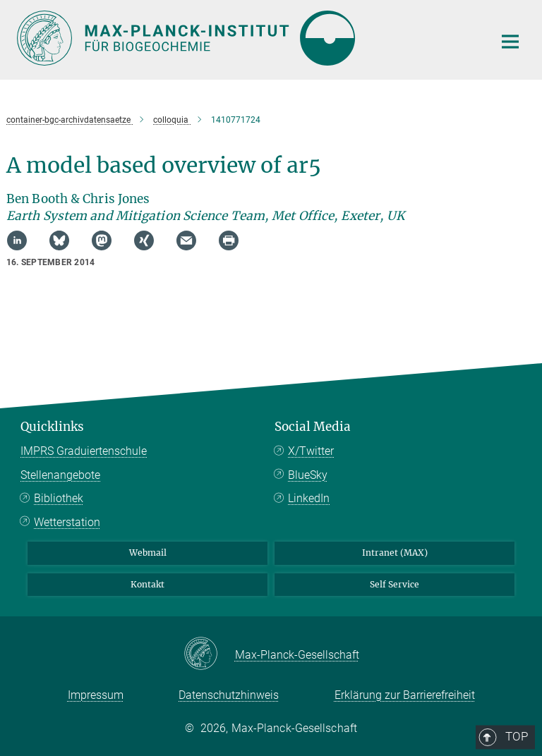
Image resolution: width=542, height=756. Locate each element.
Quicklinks (52, 427)
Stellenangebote (60, 475)
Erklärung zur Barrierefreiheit (405, 695)
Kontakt (147, 584)
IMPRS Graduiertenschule (84, 451)
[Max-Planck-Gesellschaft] (209, 654)
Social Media (313, 427)
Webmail (148, 553)
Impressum (96, 695)
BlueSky (308, 475)
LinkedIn (309, 498)
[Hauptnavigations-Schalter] (510, 42)
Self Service (395, 584)
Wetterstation (67, 522)
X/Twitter (311, 451)
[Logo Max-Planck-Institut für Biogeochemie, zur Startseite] (246, 38)
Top (505, 369)
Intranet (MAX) (395, 553)
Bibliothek (59, 498)
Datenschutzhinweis (229, 695)
